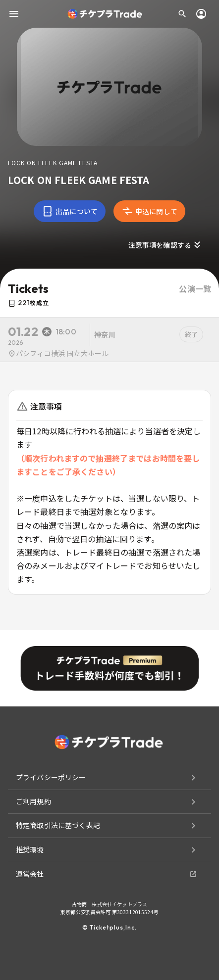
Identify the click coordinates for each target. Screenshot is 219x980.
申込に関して (149, 211)
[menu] (14, 14)
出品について (70, 211)
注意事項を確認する (166, 245)
